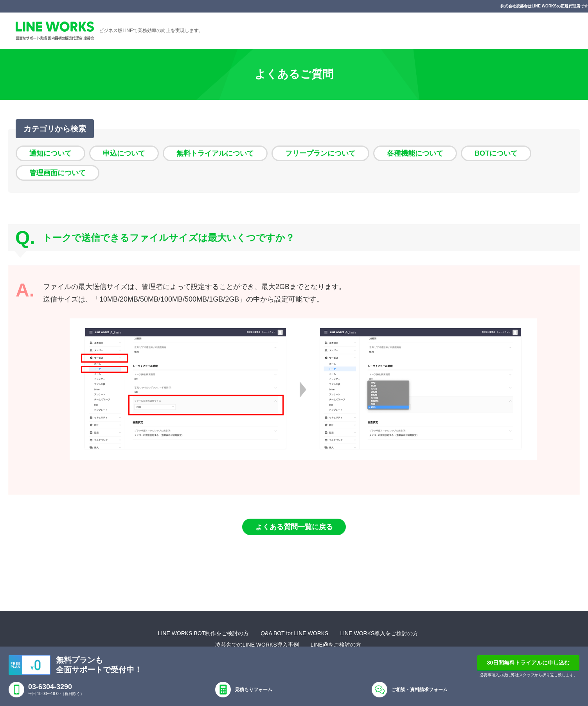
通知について (50, 153)
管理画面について (58, 173)
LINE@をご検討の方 (336, 645)
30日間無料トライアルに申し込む (529, 663)
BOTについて (496, 153)
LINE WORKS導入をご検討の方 (379, 633)
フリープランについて (320, 153)
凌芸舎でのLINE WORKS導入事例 (257, 645)
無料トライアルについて (215, 153)
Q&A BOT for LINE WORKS (294, 633)
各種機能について (415, 153)
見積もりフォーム (254, 690)
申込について (124, 153)
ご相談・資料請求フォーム (419, 690)
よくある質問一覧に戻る (294, 527)
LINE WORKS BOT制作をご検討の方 (204, 633)
